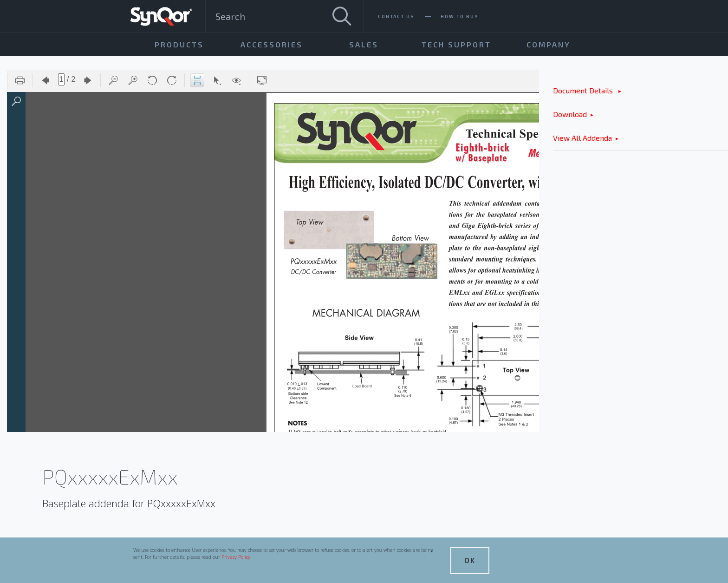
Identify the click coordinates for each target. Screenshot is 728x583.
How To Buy (459, 16)
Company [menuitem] (549, 44)
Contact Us (396, 16)
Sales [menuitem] (364, 44)
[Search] (342, 16)
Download (570, 114)
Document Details (584, 90)
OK (470, 560)
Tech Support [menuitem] (456, 44)
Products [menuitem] (179, 44)
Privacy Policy (236, 557)
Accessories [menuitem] (272, 44)
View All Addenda (582, 138)
